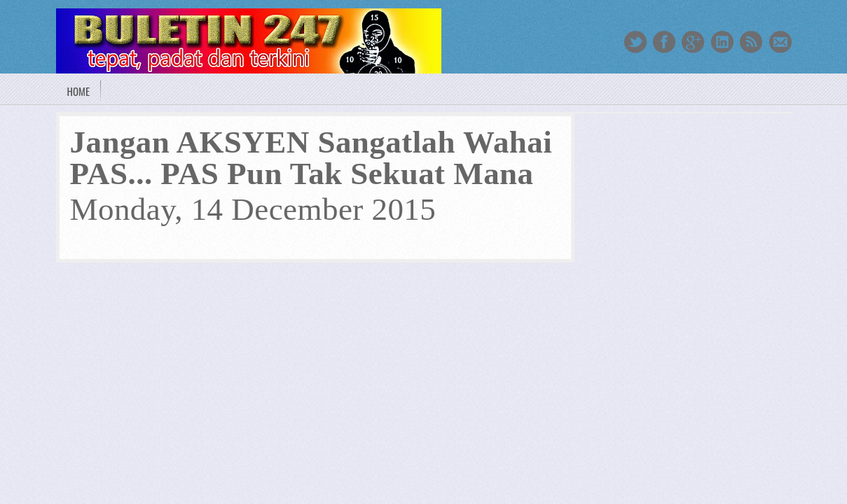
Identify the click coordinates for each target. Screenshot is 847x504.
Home (79, 91)
